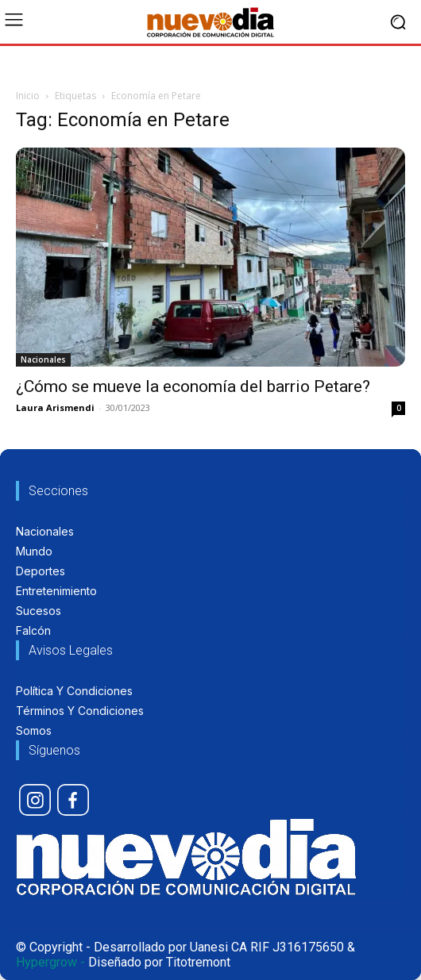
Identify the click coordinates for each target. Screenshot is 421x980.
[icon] (35, 800)
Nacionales (43, 359)
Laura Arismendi (55, 407)
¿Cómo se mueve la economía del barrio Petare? (193, 386)
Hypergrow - (50, 962)
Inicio (28, 96)
